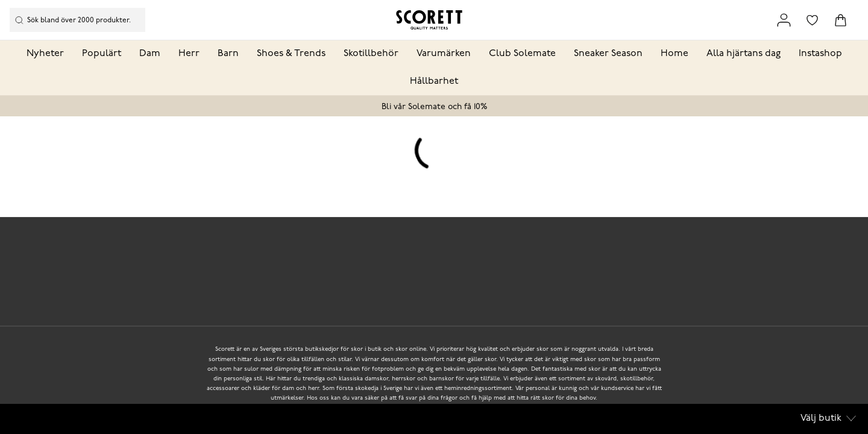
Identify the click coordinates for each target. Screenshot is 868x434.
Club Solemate (522, 54)
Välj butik (828, 418)
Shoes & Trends (291, 54)
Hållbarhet (434, 81)
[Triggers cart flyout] (841, 20)
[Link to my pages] (784, 20)
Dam (150, 54)
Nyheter (45, 54)
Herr (189, 54)
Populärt (102, 54)
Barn (228, 54)
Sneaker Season (608, 54)
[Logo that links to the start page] (429, 20)
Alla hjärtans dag (744, 54)
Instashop (820, 54)
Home (675, 54)
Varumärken (444, 54)
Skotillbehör (371, 54)
